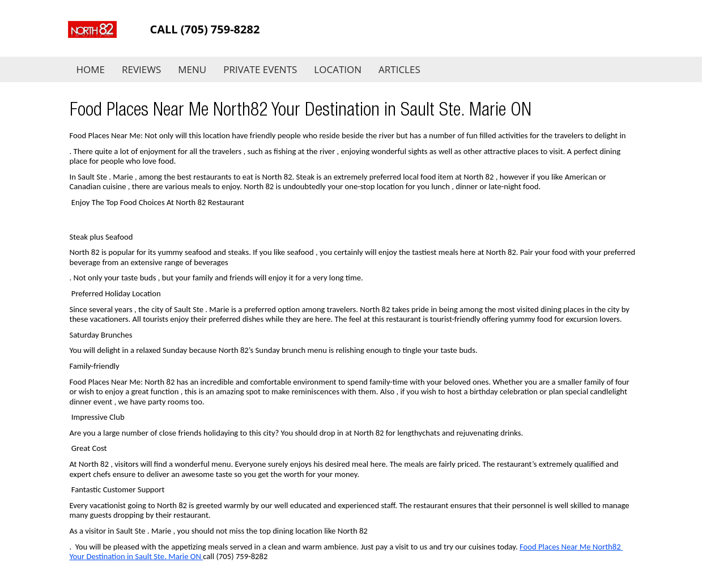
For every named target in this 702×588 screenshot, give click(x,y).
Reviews (141, 69)
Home (91, 69)
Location (338, 69)
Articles (399, 69)
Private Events (260, 69)
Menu (192, 69)
